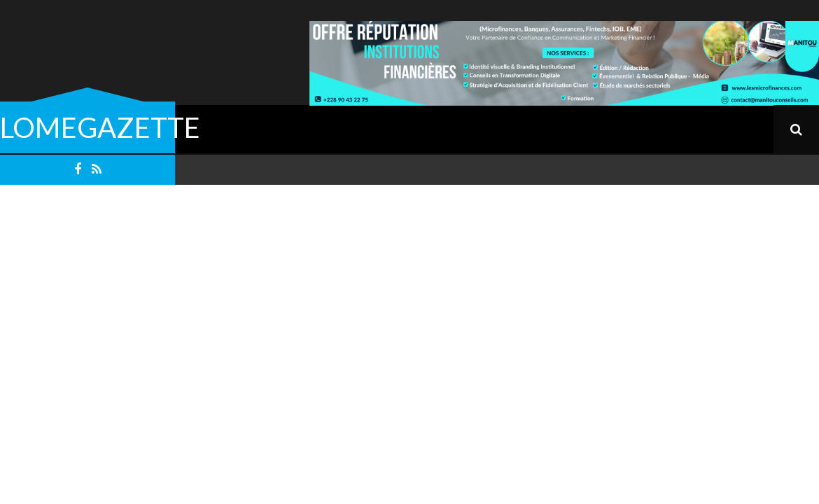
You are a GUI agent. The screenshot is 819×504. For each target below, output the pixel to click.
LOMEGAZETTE (100, 127)
